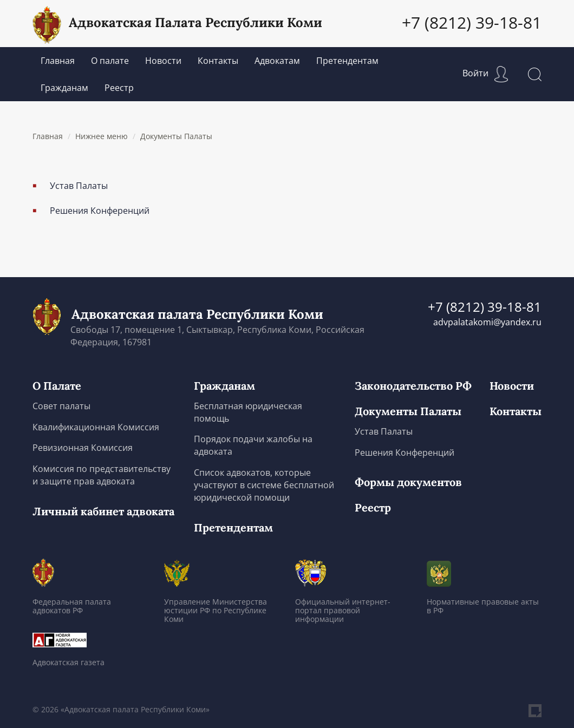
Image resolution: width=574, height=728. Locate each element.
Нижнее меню (102, 136)
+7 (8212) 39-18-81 (472, 22)
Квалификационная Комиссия (96, 427)
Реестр (119, 88)
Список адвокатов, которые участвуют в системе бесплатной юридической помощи (264, 485)
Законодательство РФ (413, 386)
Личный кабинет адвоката (103, 511)
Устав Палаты (79, 186)
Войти (485, 73)
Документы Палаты (176, 136)
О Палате (57, 386)
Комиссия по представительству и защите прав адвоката (102, 475)
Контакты (218, 61)
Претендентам (347, 61)
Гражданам (64, 88)
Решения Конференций (100, 211)
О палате (110, 61)
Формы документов (408, 482)
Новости (163, 61)
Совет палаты (61, 406)
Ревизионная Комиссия (83, 448)
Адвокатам (277, 61)
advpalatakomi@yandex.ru (487, 322)
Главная (58, 61)
